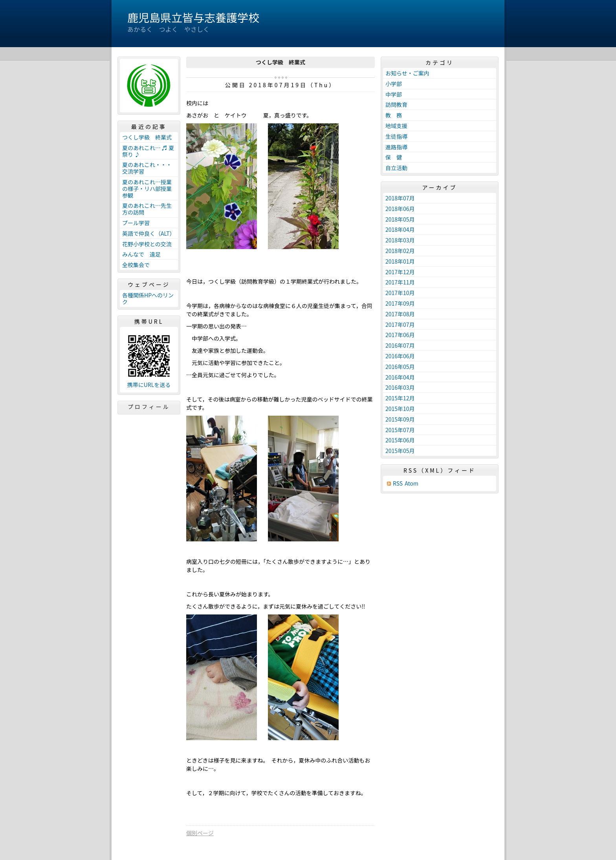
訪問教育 (396, 105)
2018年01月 (400, 261)
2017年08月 (400, 314)
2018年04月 (400, 229)
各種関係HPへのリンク (148, 298)
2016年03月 (400, 387)
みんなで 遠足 (141, 254)
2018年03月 (400, 240)
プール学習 (136, 223)
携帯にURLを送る (149, 385)
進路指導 (396, 147)
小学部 (394, 84)
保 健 (394, 157)
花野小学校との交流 (147, 244)
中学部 (394, 94)
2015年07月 (400, 430)
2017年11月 (400, 282)
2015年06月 (400, 440)
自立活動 (396, 168)
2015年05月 (400, 451)
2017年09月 (400, 303)
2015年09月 (400, 419)
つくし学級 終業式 (147, 137)
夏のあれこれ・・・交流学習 (147, 168)
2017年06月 (400, 335)
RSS (398, 483)
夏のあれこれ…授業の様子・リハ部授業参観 (147, 189)
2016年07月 (400, 345)
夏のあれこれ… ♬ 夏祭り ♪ (148, 151)
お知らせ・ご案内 (407, 73)
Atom (412, 483)
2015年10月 (400, 409)
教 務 (394, 115)
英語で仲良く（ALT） (149, 233)
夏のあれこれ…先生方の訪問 (147, 209)
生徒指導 (396, 136)
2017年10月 (400, 293)
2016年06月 (400, 356)
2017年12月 (400, 272)
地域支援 (396, 126)
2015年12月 (400, 398)
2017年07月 (400, 325)
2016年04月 (400, 377)
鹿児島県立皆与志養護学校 (193, 17)
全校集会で (136, 265)
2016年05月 (400, 367)
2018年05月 (400, 219)
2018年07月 (400, 198)
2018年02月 (400, 251)
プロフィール (149, 407)
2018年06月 (400, 209)
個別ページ (200, 833)
